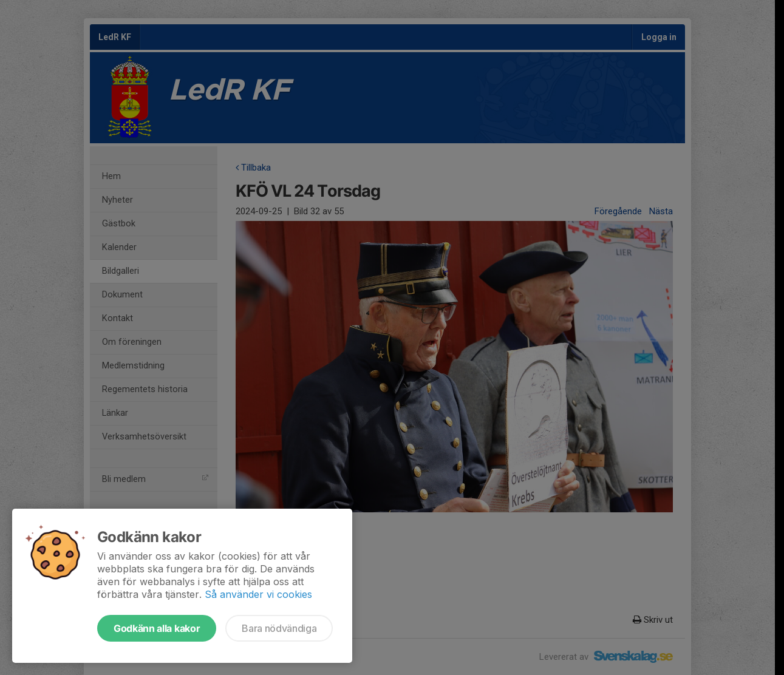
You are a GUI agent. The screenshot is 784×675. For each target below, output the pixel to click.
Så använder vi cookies (258, 594)
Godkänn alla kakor (157, 628)
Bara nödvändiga (279, 628)
